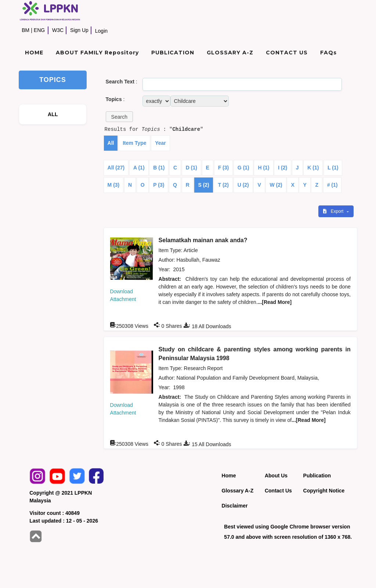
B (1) (159, 168)
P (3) (159, 185)
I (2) (283, 168)
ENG (39, 30)
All (111, 143)
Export (334, 211)
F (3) (224, 168)
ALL (53, 114)
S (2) (203, 185)
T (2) (223, 185)
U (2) (243, 185)
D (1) (191, 168)
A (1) (139, 168)
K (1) (313, 168)
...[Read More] (275, 302)
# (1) (332, 185)
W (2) (276, 185)
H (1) (263, 168)
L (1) (333, 168)
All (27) (116, 168)
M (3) (114, 185)
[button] (119, 117)
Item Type (134, 143)
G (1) (243, 168)
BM (26, 30)
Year (160, 143)
